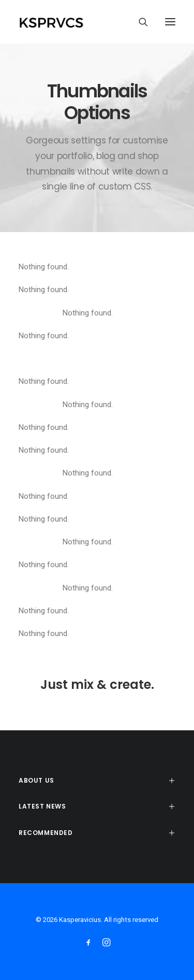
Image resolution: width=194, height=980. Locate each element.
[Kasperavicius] (69, 22)
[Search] (139, 22)
